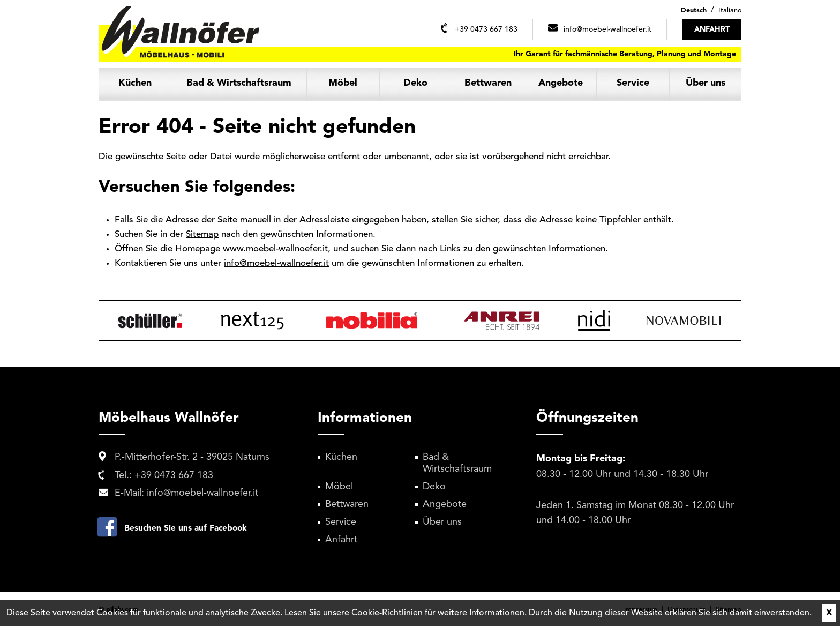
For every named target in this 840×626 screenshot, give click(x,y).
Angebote (561, 83)
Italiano (730, 10)
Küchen (135, 83)
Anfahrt (341, 540)
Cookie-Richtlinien (387, 613)
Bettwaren (488, 83)
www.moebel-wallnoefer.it (275, 249)
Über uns (706, 83)
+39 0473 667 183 (174, 475)
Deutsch (694, 10)
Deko (415, 83)
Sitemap (202, 234)
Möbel (343, 83)
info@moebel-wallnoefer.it (276, 263)
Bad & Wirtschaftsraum (239, 83)
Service (633, 83)
